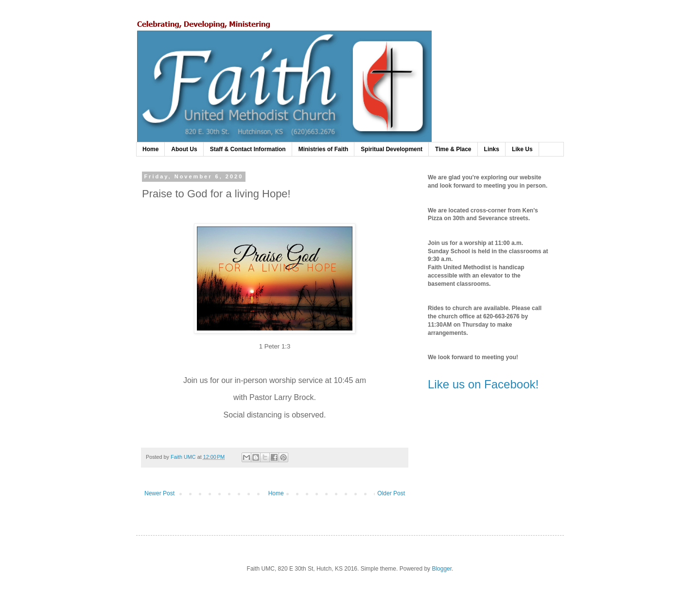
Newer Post (159, 493)
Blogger (442, 569)
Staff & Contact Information (248, 149)
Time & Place (453, 149)
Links (492, 149)
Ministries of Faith (324, 149)
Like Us (522, 149)
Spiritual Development (392, 149)
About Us (184, 149)
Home (150, 149)
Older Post (391, 493)
